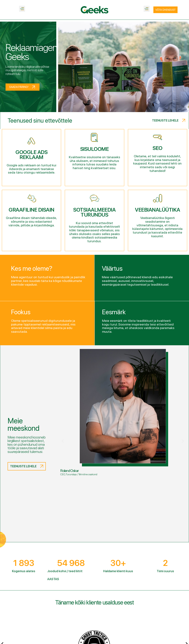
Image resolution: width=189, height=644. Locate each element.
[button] (22, 9)
